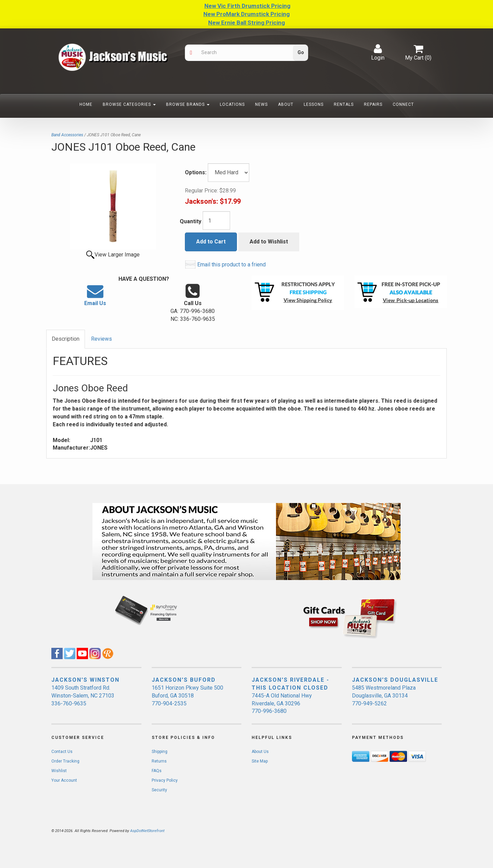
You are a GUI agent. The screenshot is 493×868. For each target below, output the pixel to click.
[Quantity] (216, 221)
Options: (196, 172)
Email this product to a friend (231, 265)
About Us (260, 752)
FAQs (157, 771)
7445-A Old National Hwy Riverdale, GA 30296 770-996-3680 (282, 703)
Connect (403, 104)
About (286, 104)
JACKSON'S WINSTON (85, 680)
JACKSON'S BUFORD (184, 680)
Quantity (191, 221)
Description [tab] (66, 339)
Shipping (160, 752)
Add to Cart (211, 242)
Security (159, 790)
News (261, 104)
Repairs (373, 104)
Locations (232, 104)
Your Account (64, 780)
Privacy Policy (165, 780)
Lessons (314, 104)
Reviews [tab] (102, 339)
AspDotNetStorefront (147, 831)
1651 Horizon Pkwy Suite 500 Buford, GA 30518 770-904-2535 (187, 696)
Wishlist (59, 771)
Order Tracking (65, 761)
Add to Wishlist (269, 242)
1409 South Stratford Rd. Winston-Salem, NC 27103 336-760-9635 (83, 696)
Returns (159, 761)
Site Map (260, 761)
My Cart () (418, 52)
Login (378, 52)
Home (86, 104)
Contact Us (62, 752)
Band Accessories (67, 135)
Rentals (344, 104)
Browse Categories (129, 104)
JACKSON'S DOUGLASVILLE (395, 680)
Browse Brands (188, 104)
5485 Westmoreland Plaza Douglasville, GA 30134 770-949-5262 (384, 696)
